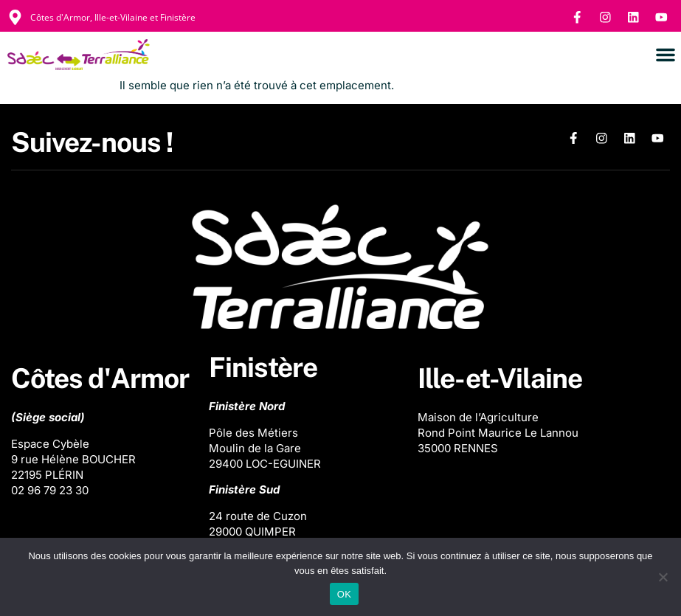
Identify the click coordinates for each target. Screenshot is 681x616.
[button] (666, 55)
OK (344, 594)
